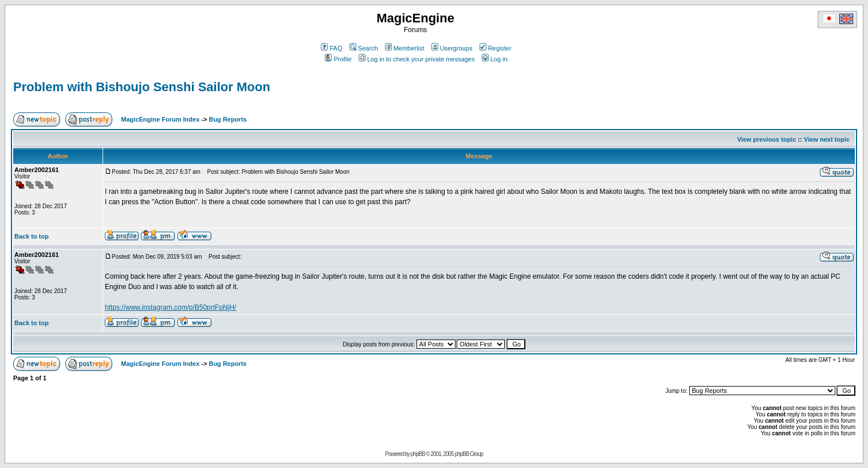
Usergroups (452, 48)
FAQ (331, 48)
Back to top (32, 236)
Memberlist (405, 48)
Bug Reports (227, 119)
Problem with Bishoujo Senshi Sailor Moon (142, 87)
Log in (495, 59)
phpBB (418, 454)
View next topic (827, 139)
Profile (338, 59)
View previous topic (766, 139)
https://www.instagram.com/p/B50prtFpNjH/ (170, 307)
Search (364, 48)
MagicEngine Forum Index (160, 119)
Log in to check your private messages (417, 59)
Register (496, 48)
